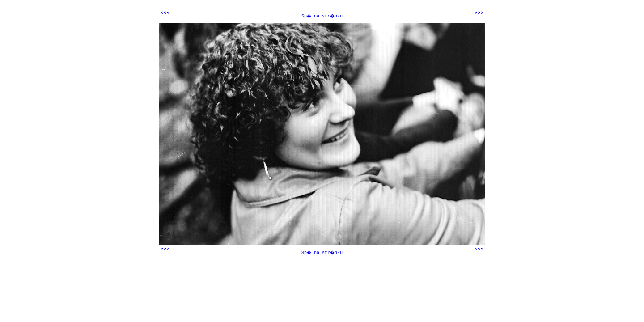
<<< (165, 13)
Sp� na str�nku (322, 16)
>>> (479, 13)
